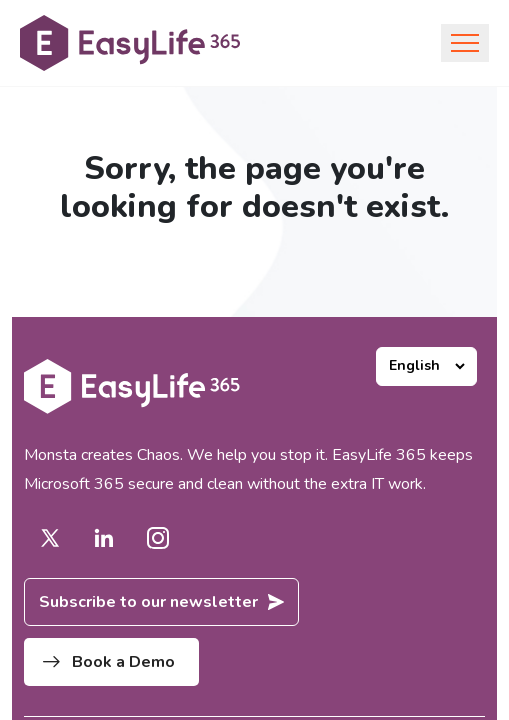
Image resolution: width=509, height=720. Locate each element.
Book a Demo (109, 662)
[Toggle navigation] (465, 43)
